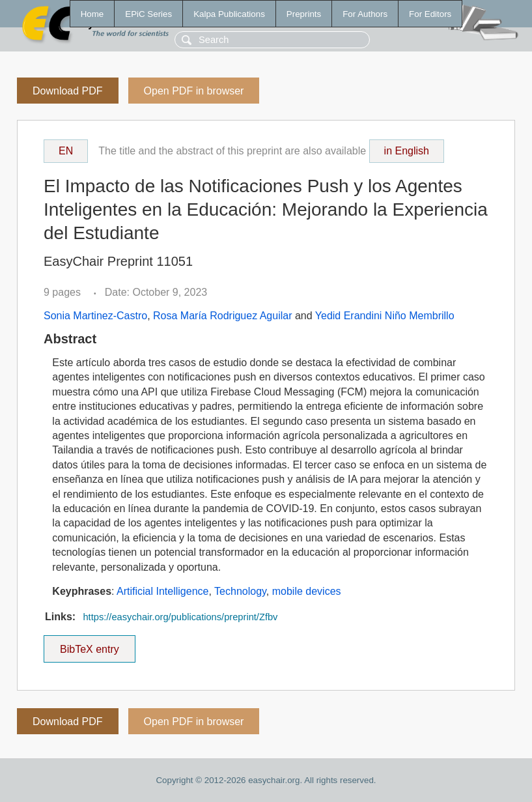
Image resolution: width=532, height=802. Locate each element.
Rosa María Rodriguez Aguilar (222, 316)
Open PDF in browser (194, 91)
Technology (240, 591)
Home (92, 14)
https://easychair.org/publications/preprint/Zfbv (180, 617)
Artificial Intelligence (162, 591)
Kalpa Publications (229, 14)
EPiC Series (148, 14)
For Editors (430, 14)
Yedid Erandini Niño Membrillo (385, 316)
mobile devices (307, 591)
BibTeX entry (89, 645)
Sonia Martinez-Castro (95, 316)
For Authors (365, 14)
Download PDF (68, 91)
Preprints (304, 14)
